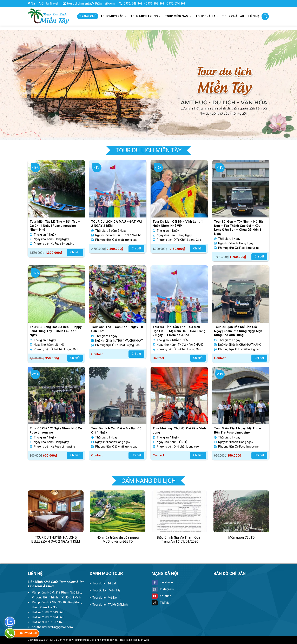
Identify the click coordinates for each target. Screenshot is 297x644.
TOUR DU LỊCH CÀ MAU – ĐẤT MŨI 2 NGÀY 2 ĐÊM (117, 224)
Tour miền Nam (178, 16)
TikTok (160, 603)
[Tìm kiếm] (265, 16)
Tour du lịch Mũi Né (105, 598)
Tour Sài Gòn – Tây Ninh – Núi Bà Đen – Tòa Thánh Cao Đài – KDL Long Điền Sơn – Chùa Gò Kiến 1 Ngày (238, 228)
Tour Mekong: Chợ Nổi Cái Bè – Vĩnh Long (179, 430)
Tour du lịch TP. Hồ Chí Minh (110, 605)
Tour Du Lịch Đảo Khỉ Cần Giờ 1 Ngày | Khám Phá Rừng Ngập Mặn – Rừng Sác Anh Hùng (240, 331)
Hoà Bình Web (141, 640)
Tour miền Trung (146, 16)
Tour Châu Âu (233, 16)
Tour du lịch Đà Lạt (104, 583)
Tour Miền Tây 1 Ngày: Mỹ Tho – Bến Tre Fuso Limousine (238, 430)
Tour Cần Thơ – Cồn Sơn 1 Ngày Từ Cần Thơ (117, 329)
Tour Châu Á (207, 16)
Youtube (161, 596)
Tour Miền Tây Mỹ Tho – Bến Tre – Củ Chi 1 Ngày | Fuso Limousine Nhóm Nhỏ (55, 226)
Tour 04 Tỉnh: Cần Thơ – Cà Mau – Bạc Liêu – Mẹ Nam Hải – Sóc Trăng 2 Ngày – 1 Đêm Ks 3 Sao (179, 331)
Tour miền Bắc (113, 16)
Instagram (163, 589)
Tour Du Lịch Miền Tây (106, 590)
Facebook (162, 582)
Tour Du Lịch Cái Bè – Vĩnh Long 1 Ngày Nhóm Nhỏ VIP (178, 224)
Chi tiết (75, 252)
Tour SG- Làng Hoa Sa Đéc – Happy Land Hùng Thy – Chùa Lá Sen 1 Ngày (56, 331)
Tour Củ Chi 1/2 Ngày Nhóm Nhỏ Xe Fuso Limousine (56, 430)
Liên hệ (254, 16)
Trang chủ (88, 16)
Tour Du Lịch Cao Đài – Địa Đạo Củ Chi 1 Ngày (116, 430)
